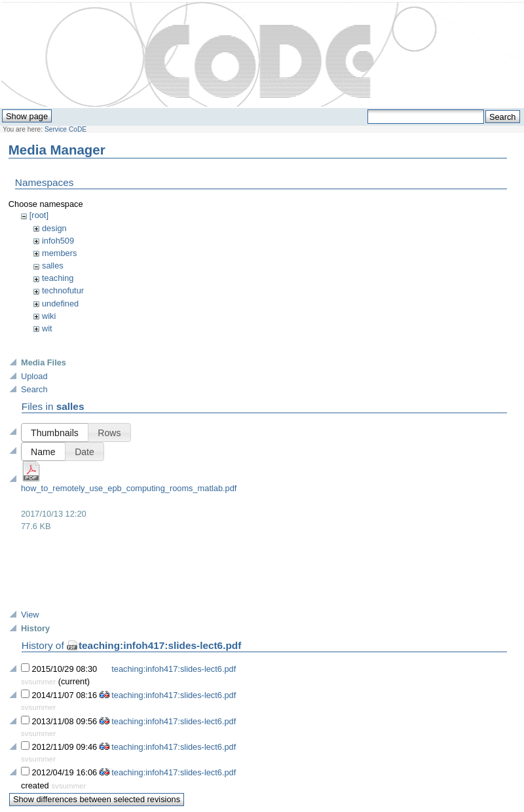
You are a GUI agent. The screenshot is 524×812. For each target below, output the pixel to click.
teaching (58, 278)
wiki (49, 316)
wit (47, 328)
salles (53, 266)
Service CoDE (65, 129)
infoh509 (58, 241)
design (54, 228)
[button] (55, 433)
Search (34, 389)
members (59, 253)
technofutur (63, 290)
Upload (34, 376)
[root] (39, 215)
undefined (60, 304)
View (30, 615)
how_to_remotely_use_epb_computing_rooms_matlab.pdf (129, 488)
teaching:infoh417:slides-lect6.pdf (160, 645)
